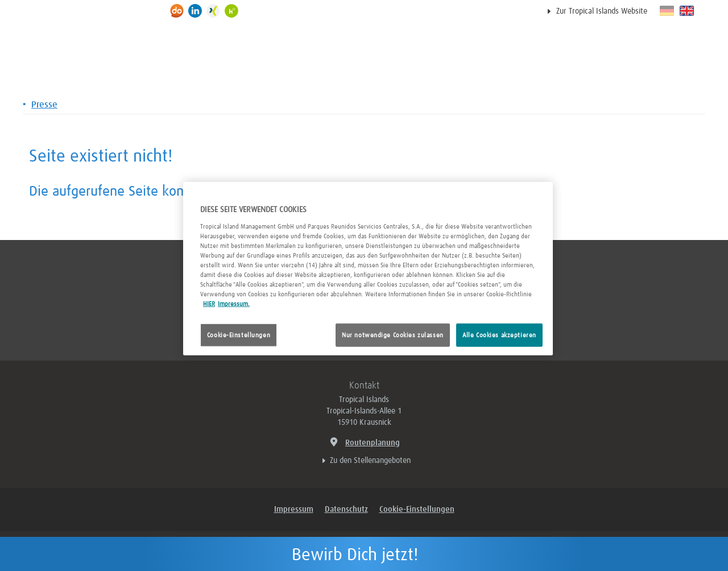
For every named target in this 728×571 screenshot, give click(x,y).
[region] (368, 269)
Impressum (294, 510)
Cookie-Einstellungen (239, 335)
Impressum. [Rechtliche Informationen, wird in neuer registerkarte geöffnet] (234, 304)
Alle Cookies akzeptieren (499, 335)
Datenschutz (346, 510)
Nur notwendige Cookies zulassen (393, 335)
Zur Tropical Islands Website (602, 11)
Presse (44, 105)
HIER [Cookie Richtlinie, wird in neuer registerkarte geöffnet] (209, 304)
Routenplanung (364, 442)
